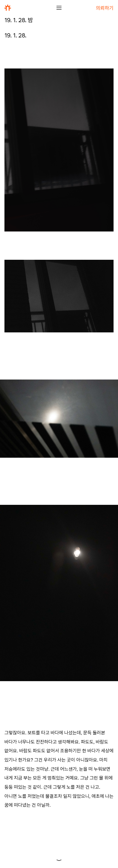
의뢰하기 (105, 8)
